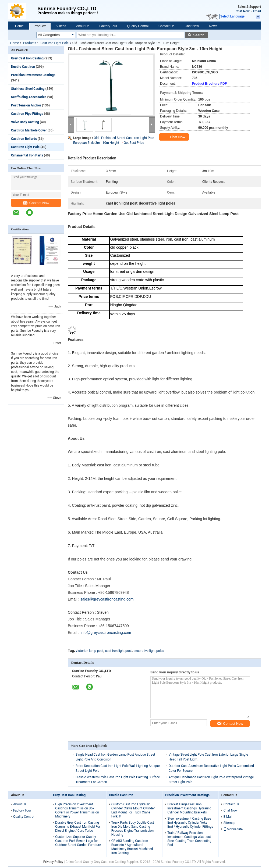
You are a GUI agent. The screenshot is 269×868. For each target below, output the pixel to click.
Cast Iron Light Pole (54, 43)
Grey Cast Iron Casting (27, 58)
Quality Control (138, 26)
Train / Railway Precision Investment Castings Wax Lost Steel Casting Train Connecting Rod (189, 839)
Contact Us (166, 26)
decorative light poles (149, 651)
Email (257, 11)
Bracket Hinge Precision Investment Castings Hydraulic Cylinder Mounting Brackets (189, 808)
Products (40, 26)
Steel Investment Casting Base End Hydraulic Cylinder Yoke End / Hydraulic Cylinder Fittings (190, 823)
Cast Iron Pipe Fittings (27, 114)
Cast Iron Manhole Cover (29, 130)
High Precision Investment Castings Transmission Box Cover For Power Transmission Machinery (77, 810)
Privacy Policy (53, 862)
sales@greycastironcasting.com (107, 599)
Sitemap (229, 823)
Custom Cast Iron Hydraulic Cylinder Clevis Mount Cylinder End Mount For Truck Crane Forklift (133, 810)
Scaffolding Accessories (29, 97)
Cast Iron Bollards (24, 139)
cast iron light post (118, 651)
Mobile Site (233, 829)
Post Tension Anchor (26, 105)
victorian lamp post (90, 651)
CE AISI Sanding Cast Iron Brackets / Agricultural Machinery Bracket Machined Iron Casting (132, 847)
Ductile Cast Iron (23, 67)
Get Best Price (134, 143)
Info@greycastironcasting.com (106, 633)
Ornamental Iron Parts (27, 155)
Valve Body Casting (25, 122)
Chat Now (243, 11)
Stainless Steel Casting (28, 89)
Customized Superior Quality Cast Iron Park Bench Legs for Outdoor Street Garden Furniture (78, 841)
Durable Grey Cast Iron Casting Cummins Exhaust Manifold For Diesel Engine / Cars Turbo (78, 827)
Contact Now (36, 203)
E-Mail (228, 817)
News (213, 26)
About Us (83, 26)
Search (199, 35)
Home (19, 26)
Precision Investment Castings (33, 75)
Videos (61, 26)
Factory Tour (108, 26)
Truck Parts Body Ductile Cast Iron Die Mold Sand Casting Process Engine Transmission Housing (133, 829)
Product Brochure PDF (209, 84)
